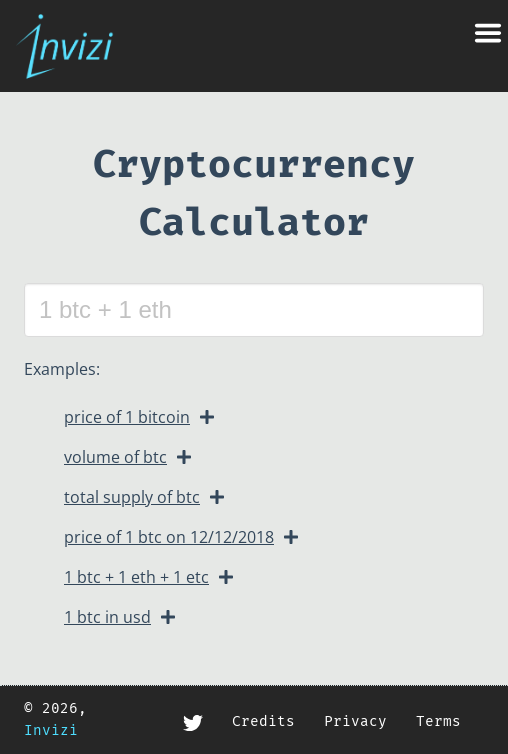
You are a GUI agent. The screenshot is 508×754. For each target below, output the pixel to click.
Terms (438, 721)
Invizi (51, 730)
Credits (263, 721)
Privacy (355, 721)
